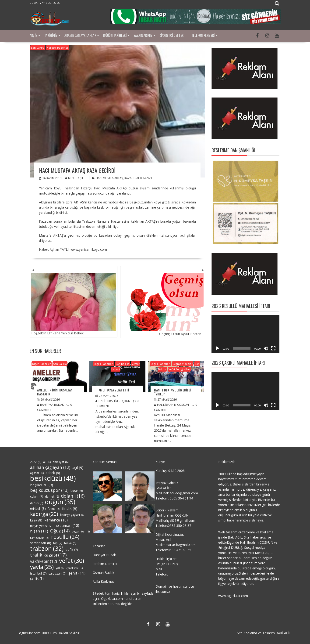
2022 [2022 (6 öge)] (36, 462)
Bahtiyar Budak (50, 405)
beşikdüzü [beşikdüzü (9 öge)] (42, 485)
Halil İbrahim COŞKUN (113, 401)
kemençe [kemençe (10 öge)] (56, 520)
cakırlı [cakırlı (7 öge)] (37, 496)
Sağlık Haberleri (104, 364)
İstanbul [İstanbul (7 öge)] (38, 573)
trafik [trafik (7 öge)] (72, 550)
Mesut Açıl (74, 178)
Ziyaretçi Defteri (172, 35)
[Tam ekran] (273, 348)
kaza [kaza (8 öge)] (36, 520)
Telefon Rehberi (203, 35)
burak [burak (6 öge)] (77, 491)
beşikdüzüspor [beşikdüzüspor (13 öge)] (49, 490)
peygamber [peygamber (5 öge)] (81, 532)
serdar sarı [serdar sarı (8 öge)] (41, 543)
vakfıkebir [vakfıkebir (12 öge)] (44, 561)
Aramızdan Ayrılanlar (80, 35)
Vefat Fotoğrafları (179, 369)
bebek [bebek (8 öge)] (53, 473)
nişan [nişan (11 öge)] (39, 531)
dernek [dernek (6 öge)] (52, 497)
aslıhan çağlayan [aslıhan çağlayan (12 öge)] (50, 467)
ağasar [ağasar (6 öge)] (37, 473)
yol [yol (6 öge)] (60, 568)
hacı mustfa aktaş (109, 178)
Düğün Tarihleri (115, 35)
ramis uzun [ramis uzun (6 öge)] (40, 538)
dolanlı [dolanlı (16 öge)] (73, 496)
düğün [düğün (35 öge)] (60, 502)
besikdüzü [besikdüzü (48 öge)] (53, 478)
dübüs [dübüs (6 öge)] (37, 503)
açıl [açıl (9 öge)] (78, 467)
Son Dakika (38, 48)
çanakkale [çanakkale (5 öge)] (74, 568)
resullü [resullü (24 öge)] (65, 537)
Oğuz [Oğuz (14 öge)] (60, 531)
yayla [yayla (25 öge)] (42, 567)
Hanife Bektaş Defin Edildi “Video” (173, 392)
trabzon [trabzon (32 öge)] (47, 548)
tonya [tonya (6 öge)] (70, 543)
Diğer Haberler (42, 364)
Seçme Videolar (183, 364)
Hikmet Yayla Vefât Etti (112, 390)
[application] (245, 334)
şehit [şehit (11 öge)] (77, 573)
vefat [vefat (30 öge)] (72, 561)
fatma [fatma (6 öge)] (54, 509)
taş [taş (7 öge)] (58, 543)
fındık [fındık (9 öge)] (70, 508)
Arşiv (33, 35)
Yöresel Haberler (58, 48)
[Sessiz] (266, 348)
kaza (128, 178)
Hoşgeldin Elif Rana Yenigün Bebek (74, 304)
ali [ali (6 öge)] (47, 462)
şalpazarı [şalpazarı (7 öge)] (57, 573)
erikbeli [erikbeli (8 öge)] (38, 509)
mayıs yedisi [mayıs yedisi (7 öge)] (41, 526)
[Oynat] (218, 348)
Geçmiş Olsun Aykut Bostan (163, 304)
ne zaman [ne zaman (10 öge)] (67, 525)
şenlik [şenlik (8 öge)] (37, 579)
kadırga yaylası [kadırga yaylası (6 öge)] (72, 515)
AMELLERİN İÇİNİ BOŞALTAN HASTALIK (55, 392)
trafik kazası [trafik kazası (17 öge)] (48, 555)
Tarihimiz (51, 35)
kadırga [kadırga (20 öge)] (44, 514)
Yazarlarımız (143, 35)
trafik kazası (143, 178)
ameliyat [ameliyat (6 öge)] (61, 462)
